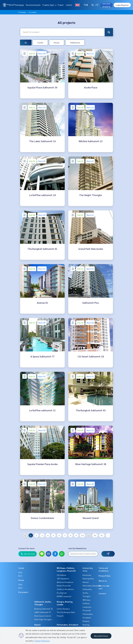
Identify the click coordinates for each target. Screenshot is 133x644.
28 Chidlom (62, 575)
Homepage (19, 5)
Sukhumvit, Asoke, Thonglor (87, 593)
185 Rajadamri (63, 578)
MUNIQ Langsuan (64, 596)
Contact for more (26, 548)
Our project (23, 592)
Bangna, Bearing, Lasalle (86, 625)
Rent (20, 576)
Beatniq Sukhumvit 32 (44, 609)
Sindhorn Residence (65, 589)
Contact (69, 5)
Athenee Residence (65, 582)
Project (61, 5)
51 (102, 535)
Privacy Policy (105, 576)
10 (82, 535)
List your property (106, 5)
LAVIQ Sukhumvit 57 (43, 612)
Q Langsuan (62, 593)
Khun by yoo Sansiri (43, 616)
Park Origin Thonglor (43, 619)
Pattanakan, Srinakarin (68, 625)
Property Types (49, 5)
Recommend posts (33, 5)
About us (103, 581)
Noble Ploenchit (64, 586)
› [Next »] (108, 535)
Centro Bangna (63, 609)
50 (95, 535)
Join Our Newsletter (77, 548)
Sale (20, 572)
